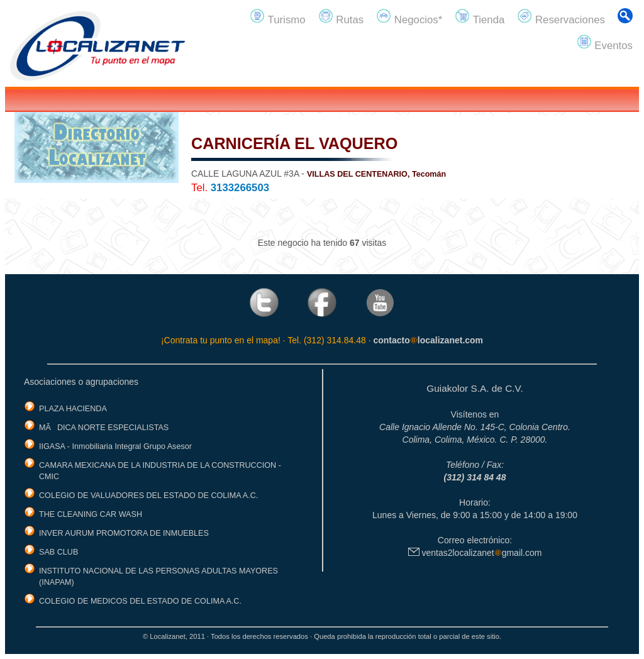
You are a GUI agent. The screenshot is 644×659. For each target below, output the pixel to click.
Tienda (480, 17)
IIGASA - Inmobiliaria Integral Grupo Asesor (115, 446)
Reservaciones (561, 17)
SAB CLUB (58, 552)
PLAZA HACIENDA (73, 409)
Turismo (277, 17)
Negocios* (409, 17)
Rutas (341, 17)
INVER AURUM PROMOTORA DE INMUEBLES (124, 533)
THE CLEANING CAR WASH (91, 514)
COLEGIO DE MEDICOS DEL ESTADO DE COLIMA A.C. (140, 601)
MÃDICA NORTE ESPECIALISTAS (104, 428)
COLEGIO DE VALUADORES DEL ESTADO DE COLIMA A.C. (148, 496)
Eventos (605, 43)
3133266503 (240, 188)
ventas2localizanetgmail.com (475, 553)
